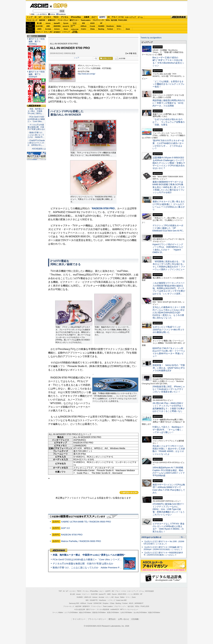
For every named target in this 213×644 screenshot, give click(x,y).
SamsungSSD (73, 26)
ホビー (94, 17)
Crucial (92, 26)
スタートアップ (130, 17)
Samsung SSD (74, 603)
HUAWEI (101, 26)
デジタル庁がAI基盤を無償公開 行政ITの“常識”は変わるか (83, 564)
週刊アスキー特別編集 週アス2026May (37, 41)
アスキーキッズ (32, 20)
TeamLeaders (86, 20)
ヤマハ (119, 29)
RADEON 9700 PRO (103, 208)
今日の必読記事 (80, 609)
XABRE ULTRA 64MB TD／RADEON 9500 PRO (86, 522)
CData (92, 29)
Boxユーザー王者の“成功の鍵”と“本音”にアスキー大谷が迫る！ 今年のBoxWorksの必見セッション (168, 61)
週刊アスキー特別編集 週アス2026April (37, 74)
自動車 (87, 17)
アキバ (114, 17)
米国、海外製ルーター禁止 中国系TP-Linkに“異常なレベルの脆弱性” (89, 555)
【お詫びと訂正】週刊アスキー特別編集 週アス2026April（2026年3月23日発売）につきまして (163, 548)
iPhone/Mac (76, 17)
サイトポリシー (79, 619)
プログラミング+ (98, 20)
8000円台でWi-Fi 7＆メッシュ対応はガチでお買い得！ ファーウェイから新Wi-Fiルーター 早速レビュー (169, 352)
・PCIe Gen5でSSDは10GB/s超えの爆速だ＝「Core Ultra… (36, 119)
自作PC (59, 5)
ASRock (84, 26)
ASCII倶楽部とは (39, 149)
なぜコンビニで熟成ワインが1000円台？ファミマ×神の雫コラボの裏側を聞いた (168, 330)
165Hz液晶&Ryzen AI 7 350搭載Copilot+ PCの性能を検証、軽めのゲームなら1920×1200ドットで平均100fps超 (169, 471)
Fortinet (110, 29)
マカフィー (39, 32)
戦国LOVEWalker (154, 613)
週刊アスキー (74, 20)
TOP (60, 591)
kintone (57, 29)
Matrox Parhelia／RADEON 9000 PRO (81, 541)
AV (109, 17)
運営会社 (112, 619)
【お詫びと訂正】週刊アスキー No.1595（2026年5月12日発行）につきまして (164, 543)
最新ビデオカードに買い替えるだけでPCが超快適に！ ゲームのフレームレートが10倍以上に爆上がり (169, 205)
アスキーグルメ (63, 20)
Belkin (119, 26)
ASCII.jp (39, 6)
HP (101, 23)
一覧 (95, 58)
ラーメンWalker (58, 613)
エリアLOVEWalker (71, 613)
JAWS (39, 29)
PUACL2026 (123, 20)
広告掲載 (135, 619)
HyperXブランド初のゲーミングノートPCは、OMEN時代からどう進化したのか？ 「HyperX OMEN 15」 (168, 248)
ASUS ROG (57, 26)
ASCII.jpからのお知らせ (151, 537)
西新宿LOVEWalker (99, 613)
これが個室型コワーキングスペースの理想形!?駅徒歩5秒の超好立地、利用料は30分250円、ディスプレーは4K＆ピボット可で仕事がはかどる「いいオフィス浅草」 (169, 288)
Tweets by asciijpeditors (151, 38)
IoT (40, 17)
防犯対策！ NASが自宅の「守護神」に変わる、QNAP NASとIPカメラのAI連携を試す (169, 368)
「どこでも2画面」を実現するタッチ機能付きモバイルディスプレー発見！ (169, 84)
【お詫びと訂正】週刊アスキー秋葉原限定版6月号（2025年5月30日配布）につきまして (163, 554)
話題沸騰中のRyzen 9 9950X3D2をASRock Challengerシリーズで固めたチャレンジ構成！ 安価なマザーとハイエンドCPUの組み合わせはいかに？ (169, 163)
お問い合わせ (124, 619)
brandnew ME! (75, 32)
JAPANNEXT (57, 32)
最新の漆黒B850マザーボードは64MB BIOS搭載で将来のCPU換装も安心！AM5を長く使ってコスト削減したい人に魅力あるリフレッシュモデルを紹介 (169, 187)
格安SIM (42, 20)
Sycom (66, 23)
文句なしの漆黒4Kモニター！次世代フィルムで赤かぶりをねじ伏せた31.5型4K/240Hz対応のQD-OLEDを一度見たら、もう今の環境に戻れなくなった (169, 312)
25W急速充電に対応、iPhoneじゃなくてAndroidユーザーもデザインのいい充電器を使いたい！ (169, 389)
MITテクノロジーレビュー (129, 609)
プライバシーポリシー (97, 619)
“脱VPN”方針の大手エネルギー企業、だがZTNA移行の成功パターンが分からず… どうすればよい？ (168, 144)
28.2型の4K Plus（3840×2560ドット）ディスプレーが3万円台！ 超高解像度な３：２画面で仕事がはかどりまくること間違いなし (169, 407)
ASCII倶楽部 (179, 17)
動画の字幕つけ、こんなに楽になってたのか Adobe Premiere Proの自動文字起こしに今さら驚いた (104, 568)
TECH (56, 17)
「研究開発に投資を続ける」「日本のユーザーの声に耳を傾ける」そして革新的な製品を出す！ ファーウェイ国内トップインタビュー (169, 265)
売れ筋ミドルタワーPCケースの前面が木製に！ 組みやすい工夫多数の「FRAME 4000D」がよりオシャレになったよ (169, 450)
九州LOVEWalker (126, 613)
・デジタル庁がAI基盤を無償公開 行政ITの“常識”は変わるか (36, 127)
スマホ (121, 17)
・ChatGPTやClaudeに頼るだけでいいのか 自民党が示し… (36, 143)
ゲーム (140, 17)
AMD (48, 26)
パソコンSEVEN (75, 23)
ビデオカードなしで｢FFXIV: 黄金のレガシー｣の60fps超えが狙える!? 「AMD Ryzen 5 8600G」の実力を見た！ (168, 528)
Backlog (101, 29)
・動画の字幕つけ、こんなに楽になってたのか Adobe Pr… (36, 135)
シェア (77, 58)
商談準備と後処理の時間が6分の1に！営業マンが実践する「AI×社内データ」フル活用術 (169, 103)
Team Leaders (108, 606)
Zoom (128, 29)
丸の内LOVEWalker (140, 613)
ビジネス (47, 17)
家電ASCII (52, 20)
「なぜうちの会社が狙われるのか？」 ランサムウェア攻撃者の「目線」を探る (169, 122)
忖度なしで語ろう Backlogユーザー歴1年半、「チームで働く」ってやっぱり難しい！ (168, 430)
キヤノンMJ (48, 32)
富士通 (39, 23)
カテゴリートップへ (129, 493)
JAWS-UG (88, 597)
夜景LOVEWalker (113, 613)
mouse (48, 23)
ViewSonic (110, 26)
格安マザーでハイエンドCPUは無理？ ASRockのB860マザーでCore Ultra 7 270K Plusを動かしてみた (169, 489)
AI (35, 17)
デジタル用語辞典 (103, 609)
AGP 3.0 (65, 528)
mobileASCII (115, 609)
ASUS (92, 23)
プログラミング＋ (120, 606)
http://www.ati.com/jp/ (87, 74)
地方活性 (114, 20)
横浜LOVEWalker (85, 613)
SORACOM (97, 603)
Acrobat (48, 29)
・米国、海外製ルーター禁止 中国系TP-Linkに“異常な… (36, 111)
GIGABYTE (66, 26)
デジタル (65, 17)
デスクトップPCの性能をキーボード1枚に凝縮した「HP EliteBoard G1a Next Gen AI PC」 (169, 228)
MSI (84, 23)
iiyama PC (102, 594)
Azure (66, 29)
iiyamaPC (57, 23)
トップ (30, 17)
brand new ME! (122, 600)
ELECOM (39, 26)
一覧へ (182, 537)
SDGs (108, 20)
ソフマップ (66, 32)
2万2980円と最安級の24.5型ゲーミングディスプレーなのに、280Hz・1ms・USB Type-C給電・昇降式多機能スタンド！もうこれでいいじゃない (169, 509)
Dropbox (84, 29)
